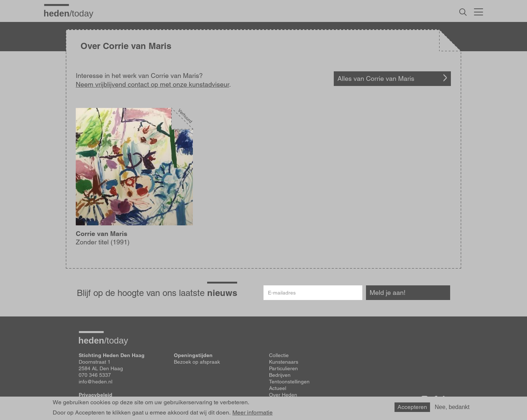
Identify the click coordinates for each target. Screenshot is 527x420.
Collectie (279, 355)
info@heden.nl (96, 382)
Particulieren (283, 368)
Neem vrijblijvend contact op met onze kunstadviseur (152, 84)
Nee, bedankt (452, 407)
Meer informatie (253, 413)
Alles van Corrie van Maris (376, 78)
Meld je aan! (388, 292)
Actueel (278, 388)
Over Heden (283, 395)
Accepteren (412, 407)
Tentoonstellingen (289, 382)
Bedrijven (280, 375)
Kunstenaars (284, 362)
